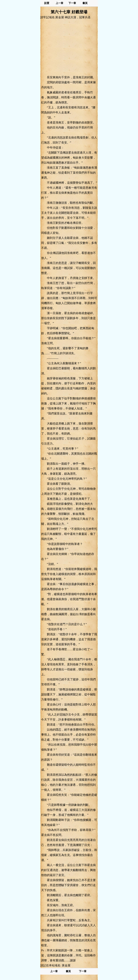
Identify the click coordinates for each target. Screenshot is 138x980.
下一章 (72, 3)
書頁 (85, 3)
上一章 (59, 3)
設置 (47, 3)
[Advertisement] (69, 47)
